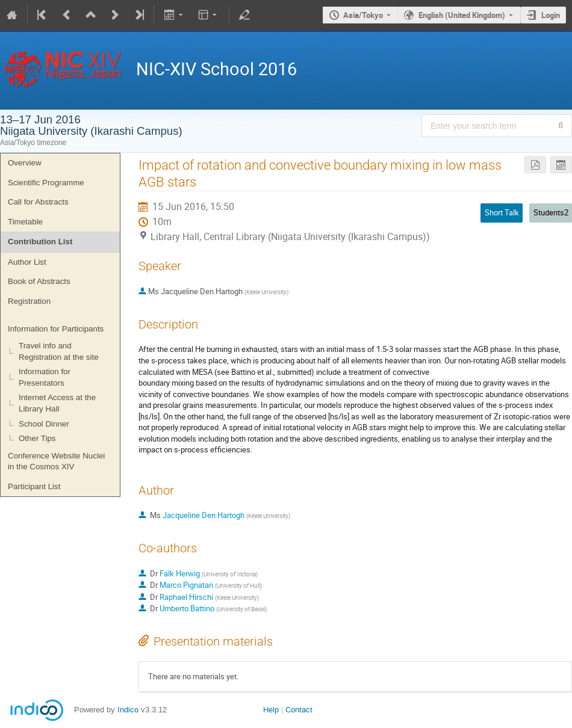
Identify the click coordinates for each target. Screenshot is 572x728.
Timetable (25, 222)
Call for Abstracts (38, 202)
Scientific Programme (46, 183)
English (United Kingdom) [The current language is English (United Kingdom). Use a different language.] (462, 15)
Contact (299, 710)
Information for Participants (56, 329)
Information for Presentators (45, 377)
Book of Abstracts (39, 281)
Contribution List (40, 242)
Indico (128, 710)
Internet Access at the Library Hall (57, 403)
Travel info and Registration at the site (59, 351)
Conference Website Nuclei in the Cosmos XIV (56, 461)
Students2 (551, 212)
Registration (29, 301)
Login (551, 15)
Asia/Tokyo (363, 15)
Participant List (34, 486)
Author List (27, 262)
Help (271, 710)
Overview (25, 163)
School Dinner (44, 424)
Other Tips (37, 438)
